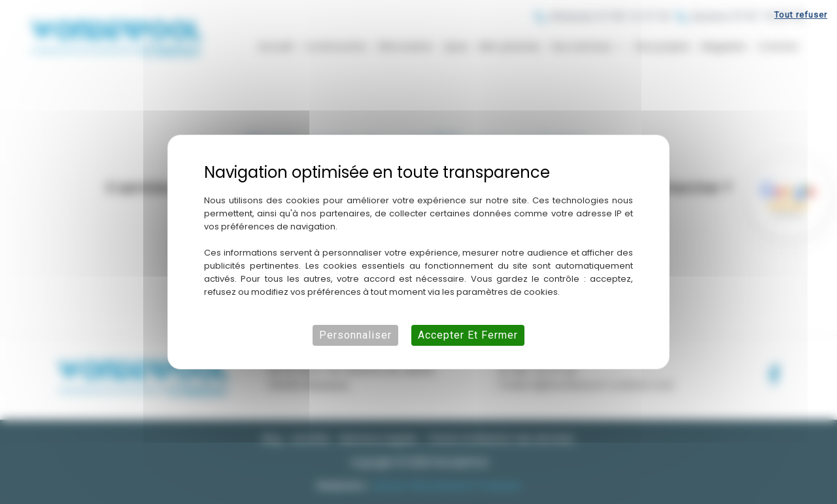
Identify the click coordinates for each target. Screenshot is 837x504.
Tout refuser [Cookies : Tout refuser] (801, 15)
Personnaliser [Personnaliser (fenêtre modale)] (355, 335)
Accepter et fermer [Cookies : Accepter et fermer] (468, 335)
